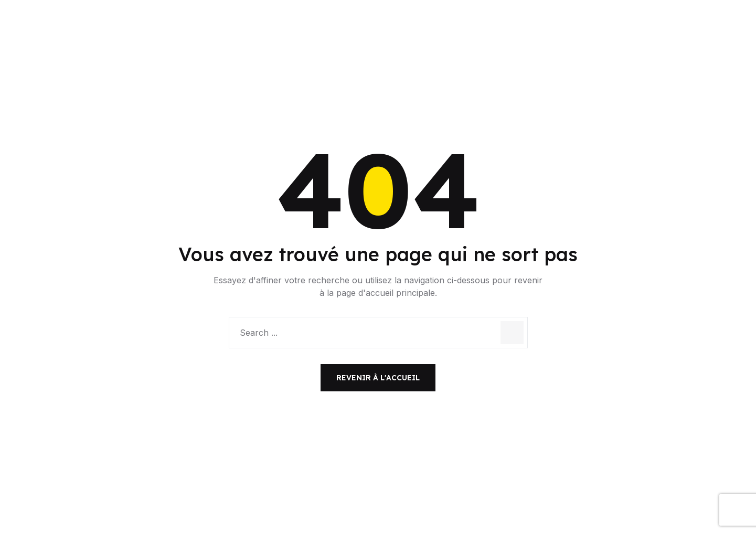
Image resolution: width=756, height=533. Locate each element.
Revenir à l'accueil (378, 378)
